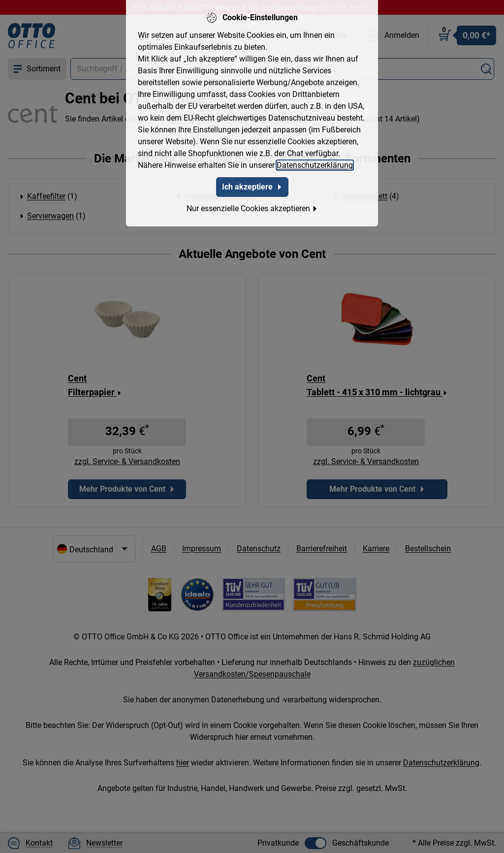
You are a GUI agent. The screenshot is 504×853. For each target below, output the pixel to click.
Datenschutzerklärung (315, 165)
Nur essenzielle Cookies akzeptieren (252, 208)
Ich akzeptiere (252, 187)
